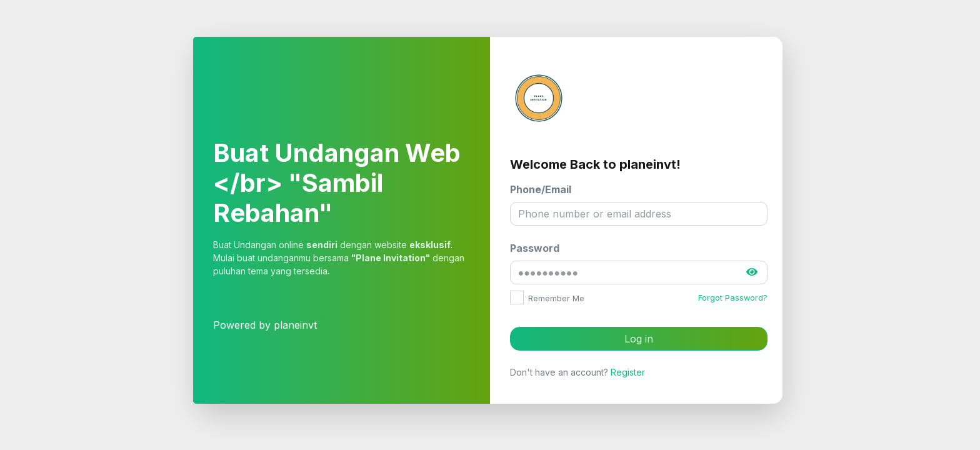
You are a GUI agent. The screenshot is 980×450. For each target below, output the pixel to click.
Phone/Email (541, 189)
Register (628, 372)
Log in (639, 339)
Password (535, 248)
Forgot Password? (733, 298)
